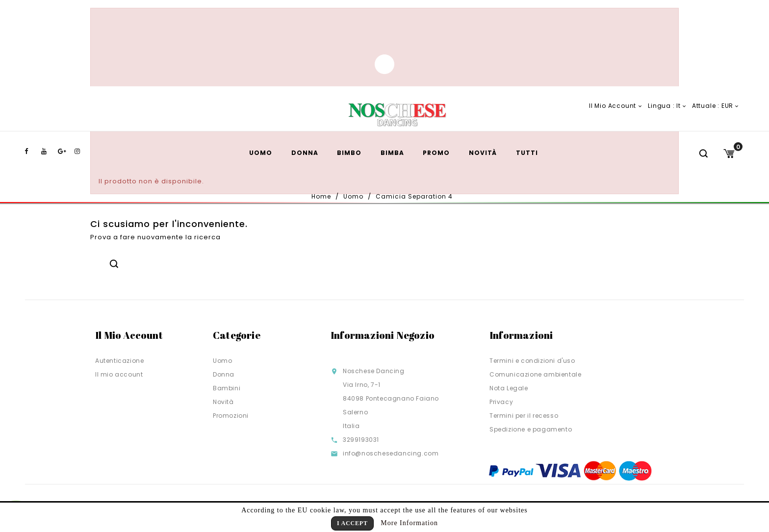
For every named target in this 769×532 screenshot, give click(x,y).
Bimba (392, 153)
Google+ (65, 152)
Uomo (261, 153)
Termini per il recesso (524, 416)
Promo (436, 153)
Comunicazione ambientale (535, 374)
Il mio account (119, 374)
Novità (483, 153)
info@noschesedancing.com (391, 453)
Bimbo (349, 153)
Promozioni (231, 416)
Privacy (501, 402)
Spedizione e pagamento (531, 429)
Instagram (82, 152)
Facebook (32, 152)
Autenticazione (119, 361)
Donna (305, 153)
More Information (409, 523)
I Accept (352, 523)
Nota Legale (509, 388)
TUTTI (527, 153)
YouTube (49, 152)
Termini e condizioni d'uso (532, 361)
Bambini (227, 388)
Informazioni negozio (383, 335)
